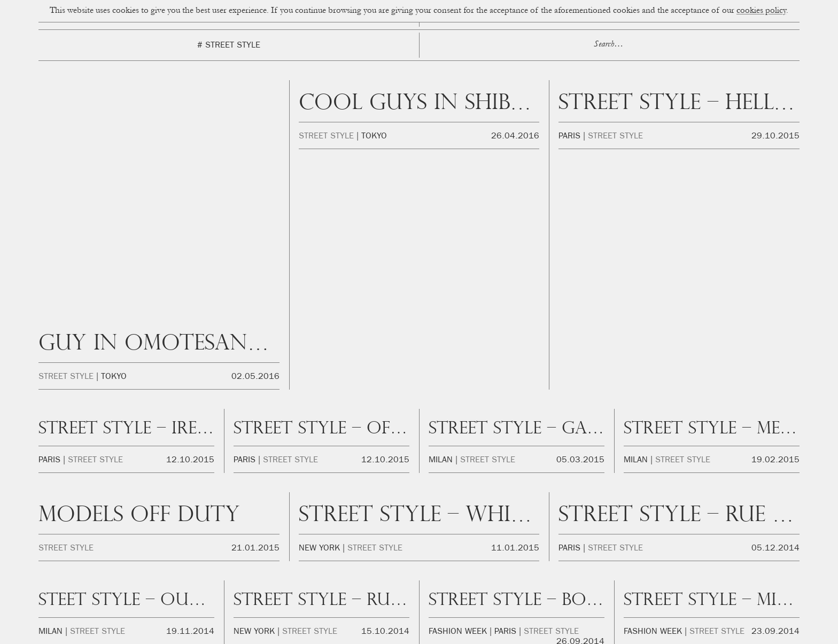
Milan (441, 220)
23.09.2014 (775, 391)
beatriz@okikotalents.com (182, 595)
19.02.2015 (775, 220)
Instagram (607, 597)
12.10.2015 (190, 220)
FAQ (570, 633)
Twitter (702, 597)
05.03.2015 (580, 220)
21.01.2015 (255, 308)
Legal (546, 633)
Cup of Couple (419, 505)
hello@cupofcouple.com (192, 584)
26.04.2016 (515, 137)
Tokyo (114, 137)
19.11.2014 (190, 391)
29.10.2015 (775, 137)
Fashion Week (458, 391)
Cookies (480, 633)
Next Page (673, 450)
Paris (569, 137)
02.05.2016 (255, 137)
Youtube (743, 597)
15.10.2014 (385, 391)
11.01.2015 (515, 308)
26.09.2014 (580, 401)
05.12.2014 (775, 308)
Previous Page (165, 450)
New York (319, 308)
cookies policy (761, 11)
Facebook (658, 597)
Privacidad (515, 633)
